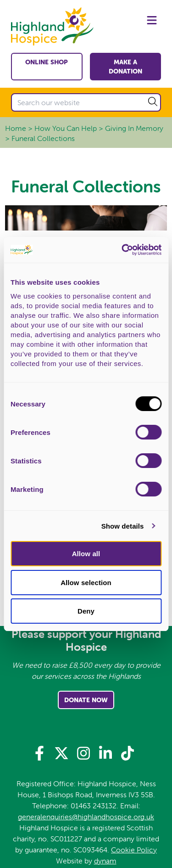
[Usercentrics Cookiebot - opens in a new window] (122, 250)
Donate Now (86, 700)
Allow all (86, 554)
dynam (105, 861)
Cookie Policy (134, 850)
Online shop (47, 62)
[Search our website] (86, 102)
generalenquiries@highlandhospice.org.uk (86, 817)
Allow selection (86, 583)
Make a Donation (125, 67)
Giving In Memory (134, 128)
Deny (86, 611)
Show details (123, 526)
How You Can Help (66, 128)
